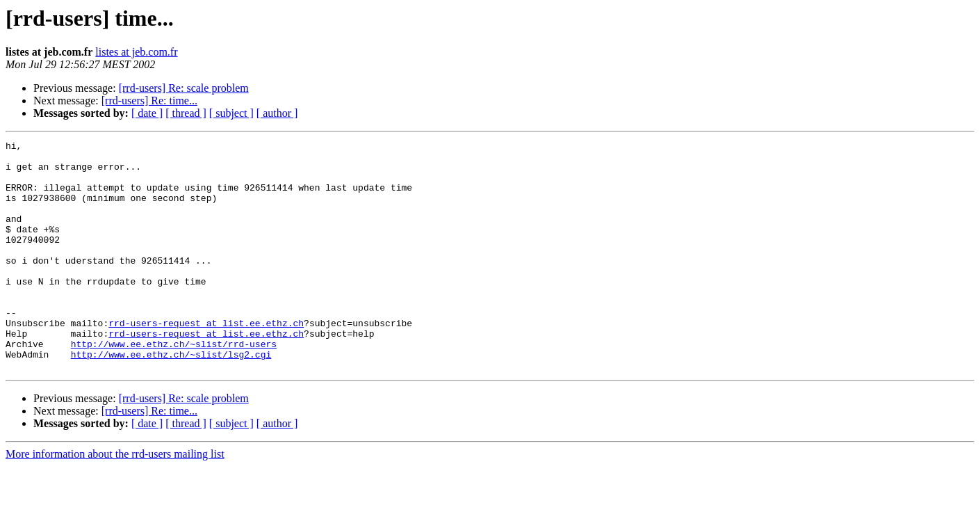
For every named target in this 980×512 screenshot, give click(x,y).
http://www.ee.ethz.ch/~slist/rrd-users (174, 385)
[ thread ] (186, 113)
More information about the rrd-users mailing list (115, 500)
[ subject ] (231, 113)
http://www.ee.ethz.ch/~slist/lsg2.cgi (171, 398)
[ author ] (277, 113)
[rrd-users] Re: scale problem (184, 88)
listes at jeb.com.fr (136, 52)
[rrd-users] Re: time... (149, 101)
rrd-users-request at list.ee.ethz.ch (206, 360)
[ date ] (147, 113)
